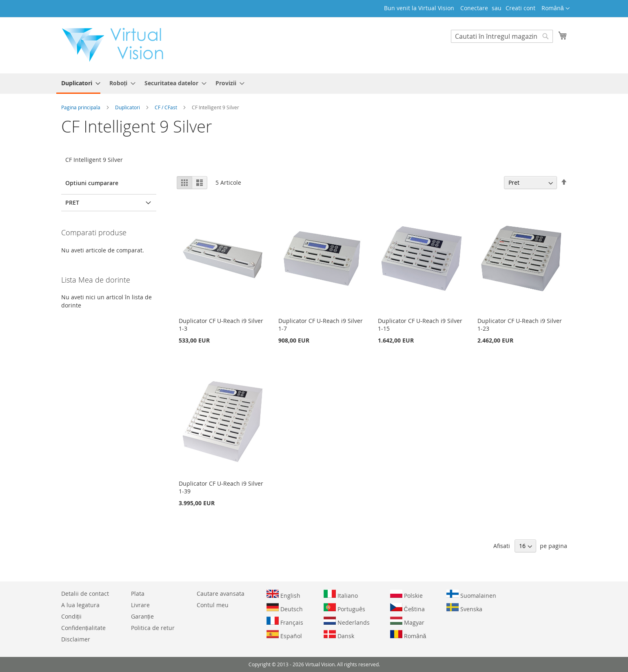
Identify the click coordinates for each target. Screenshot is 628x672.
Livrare (140, 605)
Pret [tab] (72, 202)
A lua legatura (80, 605)
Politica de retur (153, 628)
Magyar (407, 621)
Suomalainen (471, 595)
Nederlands (347, 621)
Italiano (341, 595)
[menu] (314, 84)
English (283, 595)
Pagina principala (81, 107)
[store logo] (117, 45)
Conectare (474, 8)
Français (285, 621)
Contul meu (213, 605)
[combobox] (502, 36)
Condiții (72, 616)
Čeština (407, 608)
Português (344, 608)
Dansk (339, 635)
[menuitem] (78, 84)
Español (284, 635)
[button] (556, 9)
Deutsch (285, 608)
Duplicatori (128, 107)
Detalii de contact (85, 594)
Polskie (406, 595)
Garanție (143, 616)
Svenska (464, 608)
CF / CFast (166, 107)
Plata (138, 594)
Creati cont (520, 8)
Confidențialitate (84, 628)
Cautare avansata (221, 594)
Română (408, 635)
